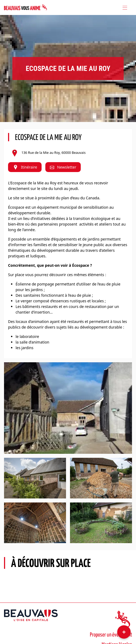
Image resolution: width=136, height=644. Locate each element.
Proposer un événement (111, 635)
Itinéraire (25, 167)
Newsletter (63, 167)
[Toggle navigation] (124, 7)
